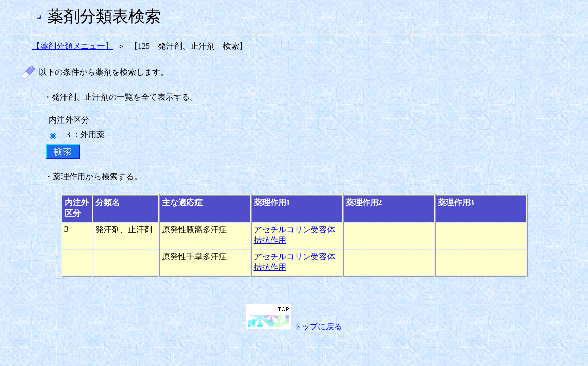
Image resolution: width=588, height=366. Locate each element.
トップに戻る (294, 327)
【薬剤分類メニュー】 (73, 46)
